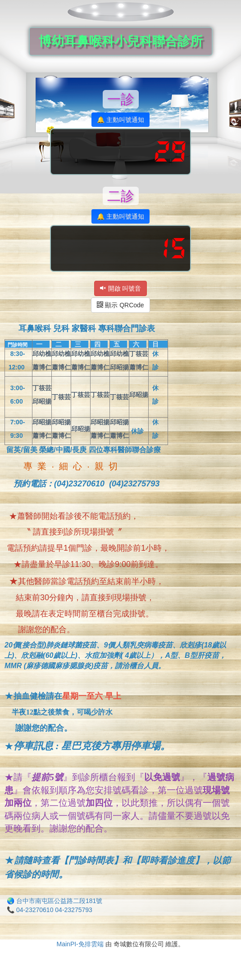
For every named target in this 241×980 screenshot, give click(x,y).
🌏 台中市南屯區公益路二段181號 (55, 901)
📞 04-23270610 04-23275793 (50, 910)
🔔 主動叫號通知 (120, 120)
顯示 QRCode (120, 305)
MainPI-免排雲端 (80, 944)
